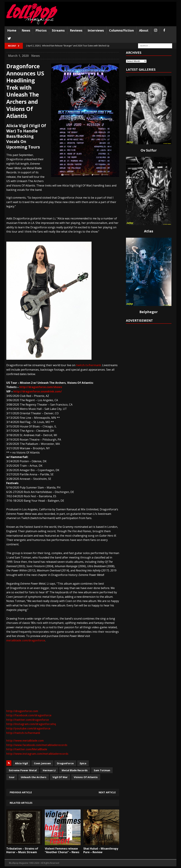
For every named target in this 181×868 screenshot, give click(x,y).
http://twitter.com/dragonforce (28, 720)
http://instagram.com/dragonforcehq (31, 724)
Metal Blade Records (75, 770)
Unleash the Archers (34, 777)
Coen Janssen (42, 763)
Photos (41, 30)
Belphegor (149, 312)
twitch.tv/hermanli (88, 365)
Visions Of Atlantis (86, 777)
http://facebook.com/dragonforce (29, 715)
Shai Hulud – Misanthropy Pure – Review (101, 850)
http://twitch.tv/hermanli (23, 733)
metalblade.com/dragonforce (26, 640)
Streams (58, 30)
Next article (107, 792)
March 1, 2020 (18, 56)
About (144, 30)
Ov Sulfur (149, 150)
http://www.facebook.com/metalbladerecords (37, 745)
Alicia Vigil (21, 763)
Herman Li (49, 770)
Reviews (76, 30)
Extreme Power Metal (23, 770)
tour (12, 777)
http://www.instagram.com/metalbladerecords (37, 754)
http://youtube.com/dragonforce (28, 728)
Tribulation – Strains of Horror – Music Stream (22, 850)
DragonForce (65, 763)
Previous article (21, 792)
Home (12, 30)
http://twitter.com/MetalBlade (27, 749)
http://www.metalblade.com (25, 741)
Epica (83, 763)
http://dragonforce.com (22, 711)
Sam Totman (102, 770)
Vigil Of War (60, 777)
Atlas (149, 231)
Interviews (96, 30)
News (26, 30)
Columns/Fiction (121, 30)
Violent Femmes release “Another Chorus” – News (62, 850)
